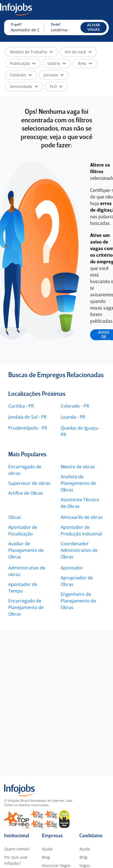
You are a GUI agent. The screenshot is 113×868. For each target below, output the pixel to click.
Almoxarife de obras (82, 517)
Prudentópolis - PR (28, 428)
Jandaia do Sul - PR (27, 417)
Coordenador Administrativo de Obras (79, 550)
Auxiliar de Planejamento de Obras (26, 550)
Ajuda (47, 849)
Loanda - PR (73, 417)
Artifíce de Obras (26, 493)
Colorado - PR (75, 406)
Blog (46, 857)
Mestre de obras (78, 467)
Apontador (72, 568)
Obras (15, 517)
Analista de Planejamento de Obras (78, 483)
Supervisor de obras (29, 483)
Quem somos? (17, 849)
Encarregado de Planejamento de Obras (26, 607)
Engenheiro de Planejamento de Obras (78, 601)
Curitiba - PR (21, 406)
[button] (94, 27)
